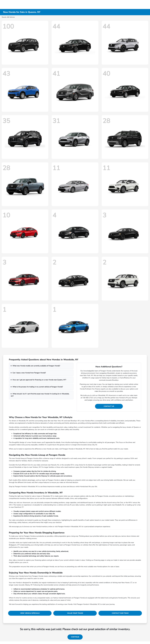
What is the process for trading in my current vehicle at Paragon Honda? (38, 387)
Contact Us (109, 406)
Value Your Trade (75, 613)
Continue (75, 637)
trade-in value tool (120, 560)
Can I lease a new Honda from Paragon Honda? (29, 373)
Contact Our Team (120, 613)
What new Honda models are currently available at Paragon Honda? (36, 366)
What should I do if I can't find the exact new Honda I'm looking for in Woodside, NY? (40, 395)
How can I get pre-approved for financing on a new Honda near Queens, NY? (39, 380)
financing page (99, 560)
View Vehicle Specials (30, 613)
